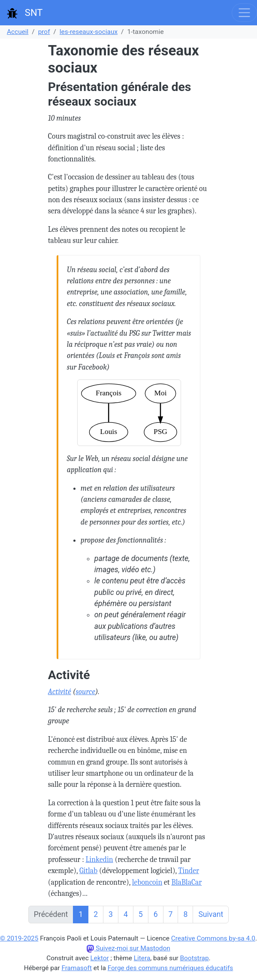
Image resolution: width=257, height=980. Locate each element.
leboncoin (147, 882)
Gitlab (88, 871)
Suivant (211, 914)
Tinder (189, 871)
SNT (25, 13)
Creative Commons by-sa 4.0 (213, 938)
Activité (60, 692)
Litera (142, 958)
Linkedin (100, 859)
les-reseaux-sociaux (89, 32)
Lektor (100, 958)
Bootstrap (195, 958)
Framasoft (77, 968)
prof (44, 32)
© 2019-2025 (19, 938)
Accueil (18, 32)
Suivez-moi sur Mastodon (128, 948)
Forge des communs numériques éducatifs (171, 968)
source (85, 692)
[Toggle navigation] (244, 13)
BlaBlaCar (186, 882)
